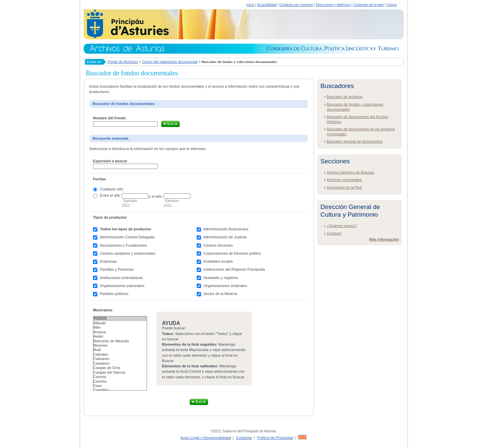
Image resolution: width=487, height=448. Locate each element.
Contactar (244, 438)
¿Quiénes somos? (342, 226)
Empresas (108, 261)
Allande (120, 323)
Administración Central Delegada (127, 237)
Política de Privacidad (275, 438)
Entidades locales (218, 261)
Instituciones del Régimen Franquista (234, 269)
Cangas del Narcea (120, 372)
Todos (120, 318)
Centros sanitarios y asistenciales (128, 253)
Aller (120, 327)
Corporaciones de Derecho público (232, 253)
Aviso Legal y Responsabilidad (206, 438)
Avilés (120, 336)
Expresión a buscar (110, 161)
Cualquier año (112, 189)
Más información (384, 239)
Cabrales (120, 354)
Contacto (334, 233)
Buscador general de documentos (354, 141)
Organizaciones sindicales (225, 286)
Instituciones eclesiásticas (121, 278)
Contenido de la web (369, 5)
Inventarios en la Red (344, 187)
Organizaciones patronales (122, 286)
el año (115, 195)
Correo (392, 5)
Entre (104, 195)
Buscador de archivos (345, 97)
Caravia (120, 377)
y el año (155, 196)
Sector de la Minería (220, 294)
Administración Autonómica (226, 229)
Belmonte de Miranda (120, 341)
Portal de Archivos (123, 62)
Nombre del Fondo (109, 118)
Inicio (250, 5)
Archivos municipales (344, 180)
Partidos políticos (114, 294)
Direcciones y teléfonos (333, 5)
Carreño (120, 381)
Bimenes (120, 345)
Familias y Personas (117, 269)
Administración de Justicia (225, 237)
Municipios (103, 310)
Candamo (120, 363)
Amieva (120, 332)
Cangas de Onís (120, 368)
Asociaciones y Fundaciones (123, 245)
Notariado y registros (221, 278)
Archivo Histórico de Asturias (350, 172)
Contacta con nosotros (296, 5)
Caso (120, 386)
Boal (120, 350)
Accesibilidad (267, 5)
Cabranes (120, 359)
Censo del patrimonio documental (170, 62)
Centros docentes (218, 245)
